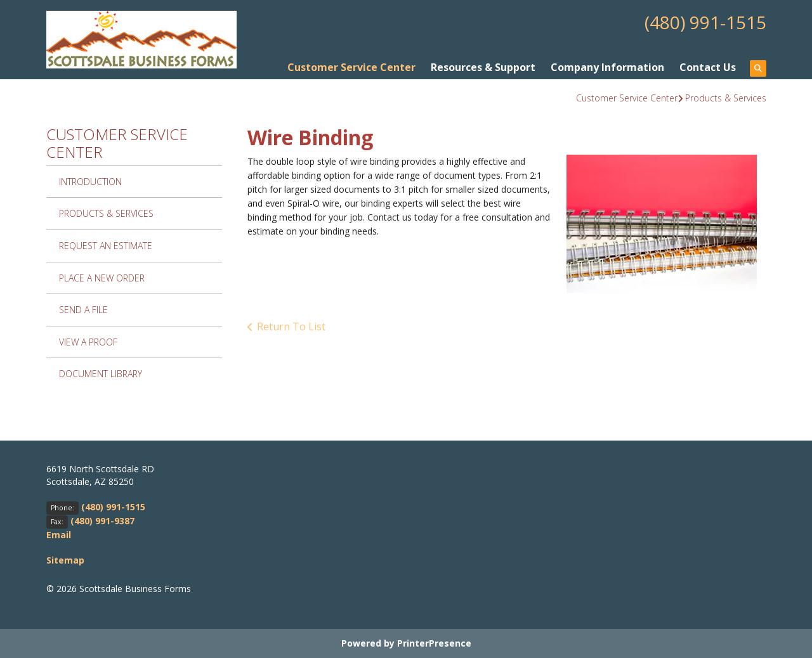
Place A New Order (102, 278)
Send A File (83, 310)
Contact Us (708, 67)
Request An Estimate (106, 246)
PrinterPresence (434, 643)
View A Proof (88, 342)
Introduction (90, 182)
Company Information (607, 67)
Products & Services (726, 98)
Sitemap (65, 560)
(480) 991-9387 (102, 521)
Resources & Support (483, 67)
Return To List (291, 326)
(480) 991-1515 (705, 22)
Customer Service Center (351, 67)
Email (59, 535)
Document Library (101, 374)
